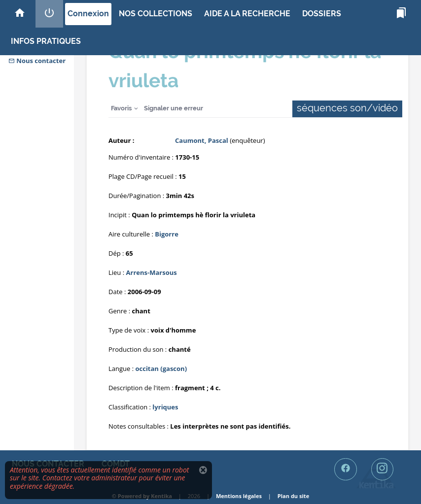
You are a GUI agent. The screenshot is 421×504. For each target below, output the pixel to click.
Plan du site (293, 496)
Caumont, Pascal (202, 140)
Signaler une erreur (174, 108)
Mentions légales (239, 496)
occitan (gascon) (161, 369)
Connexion (88, 14)
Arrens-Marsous (152, 272)
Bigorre (167, 234)
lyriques (165, 407)
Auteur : (121, 140)
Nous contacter (37, 61)
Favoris (121, 108)
